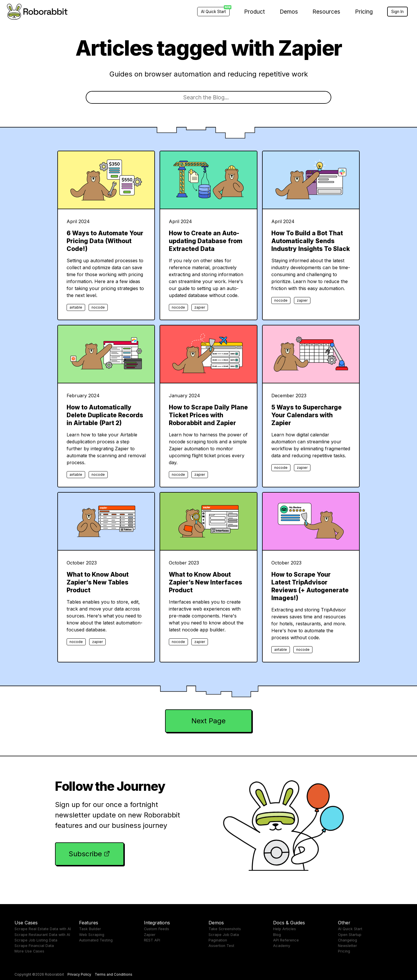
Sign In (397, 12)
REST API (152, 940)
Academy (282, 946)
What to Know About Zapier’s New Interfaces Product (205, 582)
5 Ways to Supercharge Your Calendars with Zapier (307, 415)
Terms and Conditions (114, 974)
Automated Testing (96, 940)
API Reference (286, 940)
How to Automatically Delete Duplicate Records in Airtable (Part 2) (105, 415)
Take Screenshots (225, 929)
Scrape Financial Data (34, 946)
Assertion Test (221, 946)
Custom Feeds (157, 929)
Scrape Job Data (224, 935)
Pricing (364, 12)
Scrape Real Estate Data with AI (43, 929)
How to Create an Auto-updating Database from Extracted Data (206, 241)
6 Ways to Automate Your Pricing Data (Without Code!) (105, 241)
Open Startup (350, 935)
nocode (98, 307)
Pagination (218, 940)
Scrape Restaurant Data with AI (42, 935)
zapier (200, 307)
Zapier (150, 935)
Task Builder (90, 929)
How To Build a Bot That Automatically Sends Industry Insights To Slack (311, 241)
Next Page (209, 721)
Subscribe (85, 854)
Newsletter (348, 946)
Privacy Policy (79, 974)
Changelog (348, 940)
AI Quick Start (350, 929)
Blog (277, 935)
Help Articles (285, 929)
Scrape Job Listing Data (36, 940)
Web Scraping (92, 935)
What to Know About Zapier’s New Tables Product (98, 582)
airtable (76, 307)
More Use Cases (29, 951)
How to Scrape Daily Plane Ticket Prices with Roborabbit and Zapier (208, 415)
